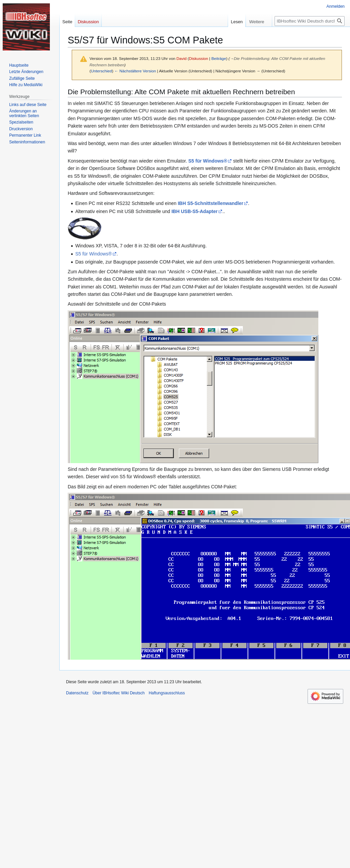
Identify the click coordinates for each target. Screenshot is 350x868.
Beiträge (219, 58)
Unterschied (102, 71)
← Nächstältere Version (135, 71)
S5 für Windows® (208, 161)
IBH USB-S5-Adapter (195, 211)
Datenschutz (77, 693)
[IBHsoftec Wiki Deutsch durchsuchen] (310, 21)
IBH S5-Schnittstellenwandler (211, 203)
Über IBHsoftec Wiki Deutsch (119, 693)
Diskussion (199, 58)
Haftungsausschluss (167, 693)
